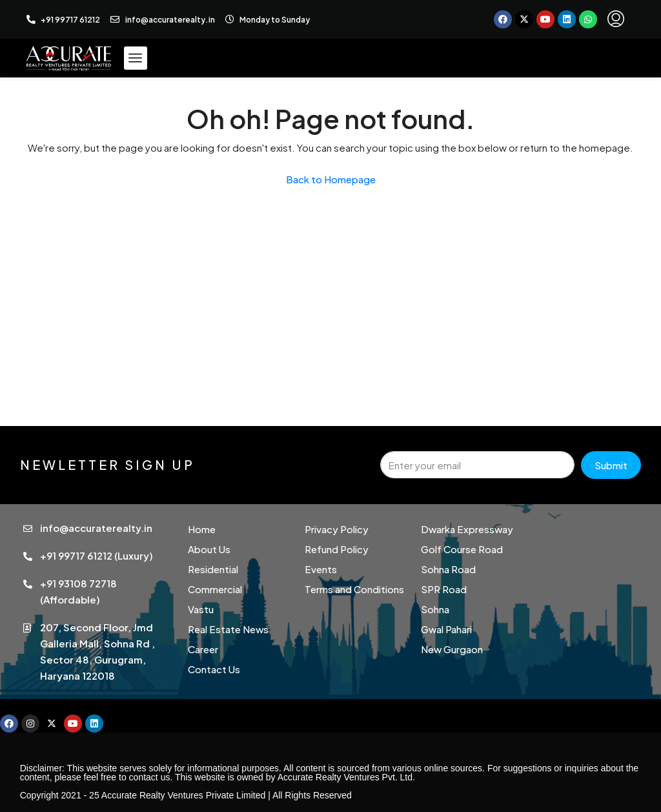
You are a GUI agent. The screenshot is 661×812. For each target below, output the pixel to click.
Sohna (435, 609)
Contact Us (214, 669)
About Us (209, 549)
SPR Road (444, 589)
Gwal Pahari (446, 629)
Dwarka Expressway (467, 529)
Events (321, 569)
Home (202, 529)
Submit (611, 465)
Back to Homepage (331, 179)
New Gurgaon (452, 649)
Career (203, 649)
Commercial (215, 589)
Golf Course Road (462, 549)
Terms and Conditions (354, 589)
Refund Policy (337, 549)
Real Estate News (228, 629)
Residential (213, 569)
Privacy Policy (337, 529)
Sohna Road (448, 569)
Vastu (201, 609)
